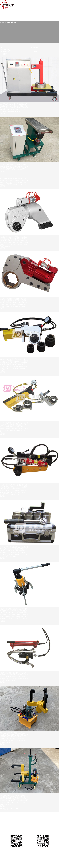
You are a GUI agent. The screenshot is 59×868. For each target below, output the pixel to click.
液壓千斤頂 (5, 47)
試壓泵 (33, 50)
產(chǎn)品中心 (11, 22)
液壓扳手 (34, 52)
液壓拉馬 (4, 54)
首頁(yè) (3, 22)
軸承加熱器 (5, 52)
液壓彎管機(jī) (6, 50)
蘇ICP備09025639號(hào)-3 (26, 852)
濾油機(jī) (34, 47)
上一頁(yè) (11, 809)
